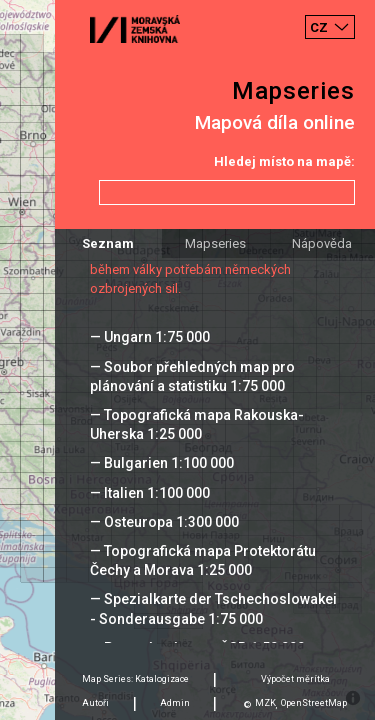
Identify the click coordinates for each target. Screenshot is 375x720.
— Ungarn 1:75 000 (150, 337)
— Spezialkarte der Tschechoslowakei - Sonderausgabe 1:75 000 (213, 608)
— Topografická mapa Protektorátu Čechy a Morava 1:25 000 (203, 560)
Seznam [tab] (108, 243)
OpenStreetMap (314, 703)
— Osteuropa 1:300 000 (164, 522)
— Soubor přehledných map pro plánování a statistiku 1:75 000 (192, 376)
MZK (265, 703)
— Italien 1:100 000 (150, 493)
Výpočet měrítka (295, 679)
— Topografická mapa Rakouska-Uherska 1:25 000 (197, 424)
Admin (175, 703)
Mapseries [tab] (215, 243)
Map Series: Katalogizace (135, 679)
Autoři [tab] (95, 703)
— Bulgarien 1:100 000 (162, 463)
